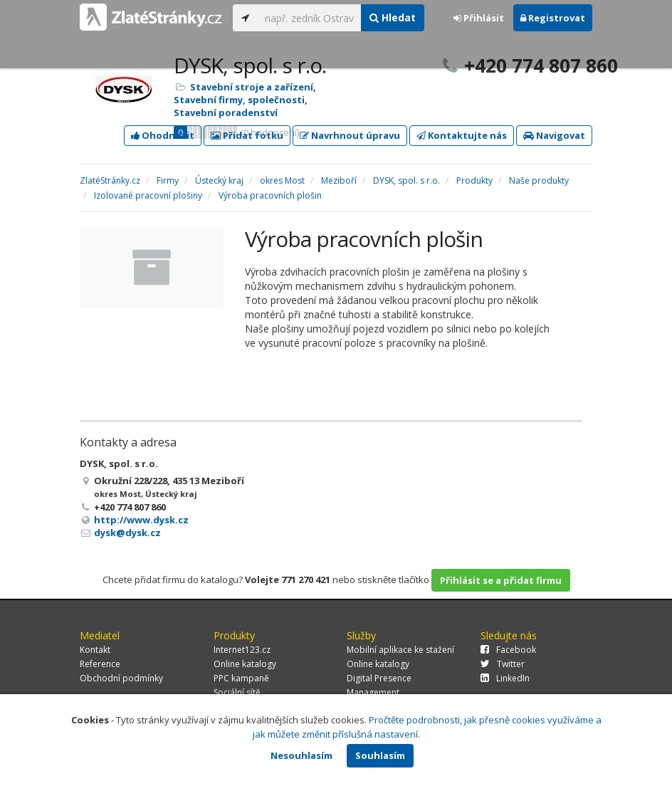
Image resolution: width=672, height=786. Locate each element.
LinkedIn (505, 678)
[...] (309, 18)
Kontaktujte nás (462, 135)
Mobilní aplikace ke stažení (400, 650)
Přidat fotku (247, 135)
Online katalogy (245, 664)
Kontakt (95, 650)
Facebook (508, 650)
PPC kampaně (241, 678)
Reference (100, 664)
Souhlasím (380, 755)
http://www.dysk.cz (141, 520)
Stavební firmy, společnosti (239, 100)
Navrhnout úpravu (350, 135)
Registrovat (553, 18)
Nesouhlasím (301, 755)
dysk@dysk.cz (127, 533)
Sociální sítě (237, 692)
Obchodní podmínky (121, 678)
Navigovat (554, 135)
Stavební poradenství (226, 112)
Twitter (503, 664)
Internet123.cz (242, 650)
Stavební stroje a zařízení (252, 87)
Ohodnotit (163, 135)
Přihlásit (479, 18)
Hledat (393, 17)
